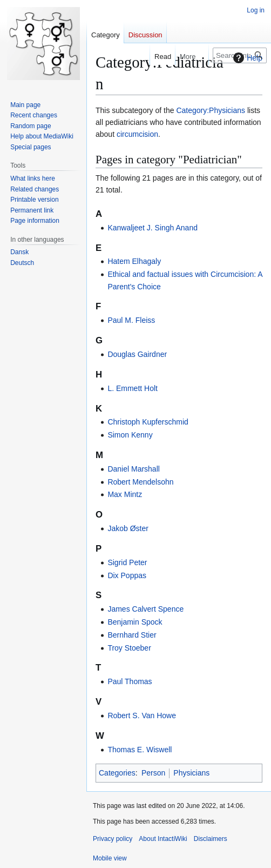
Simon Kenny (130, 435)
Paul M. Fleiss (131, 320)
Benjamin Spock (135, 622)
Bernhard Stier (132, 635)
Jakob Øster (128, 528)
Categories (117, 773)
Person (153, 773)
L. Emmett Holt (133, 388)
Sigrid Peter (127, 562)
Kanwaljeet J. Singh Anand (153, 228)
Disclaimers (211, 839)
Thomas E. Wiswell (140, 750)
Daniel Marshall (133, 469)
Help (246, 58)
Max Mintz (125, 494)
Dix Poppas (127, 575)
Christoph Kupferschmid (148, 422)
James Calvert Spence (145, 609)
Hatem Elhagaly (134, 261)
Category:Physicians (211, 110)
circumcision (137, 134)
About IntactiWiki (163, 839)
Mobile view (110, 858)
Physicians (191, 773)
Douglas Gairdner (137, 354)
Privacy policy (113, 839)
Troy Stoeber (129, 648)
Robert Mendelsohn (140, 482)
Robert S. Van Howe (142, 715)
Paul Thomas (130, 681)
